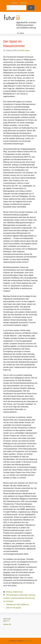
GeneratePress (28, 641)
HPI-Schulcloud (12, 595)
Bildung (9, 592)
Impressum (15, 3)
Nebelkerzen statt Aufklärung (17, 604)
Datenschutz (24, 3)
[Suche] (31, 8)
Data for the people (14, 608)
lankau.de (7, 624)
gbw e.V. (7, 621)
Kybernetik (23, 595)
